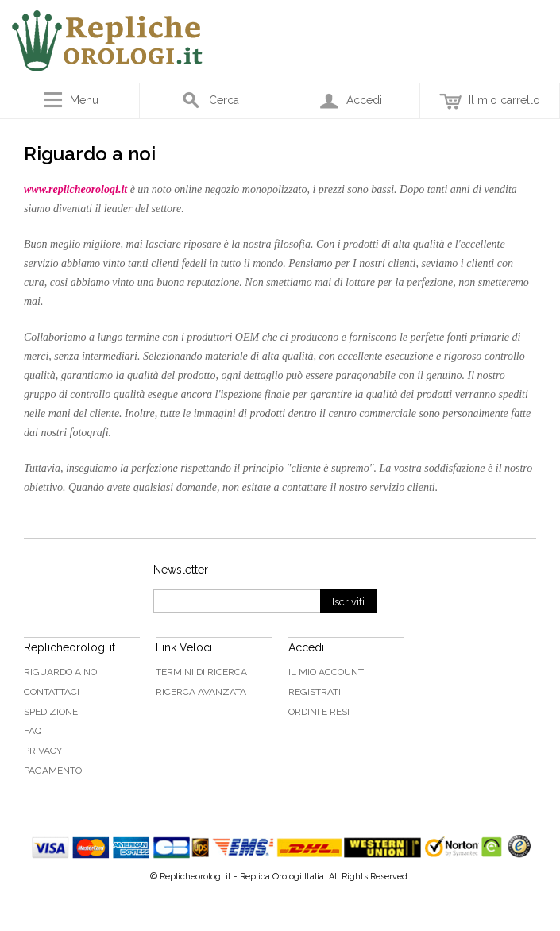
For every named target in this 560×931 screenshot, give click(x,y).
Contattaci (52, 692)
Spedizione (51, 712)
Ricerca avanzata (201, 692)
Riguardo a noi (62, 672)
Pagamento (53, 771)
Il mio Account (326, 672)
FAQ (33, 731)
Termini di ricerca (201, 672)
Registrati (315, 692)
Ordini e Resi (319, 712)
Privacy (43, 751)
